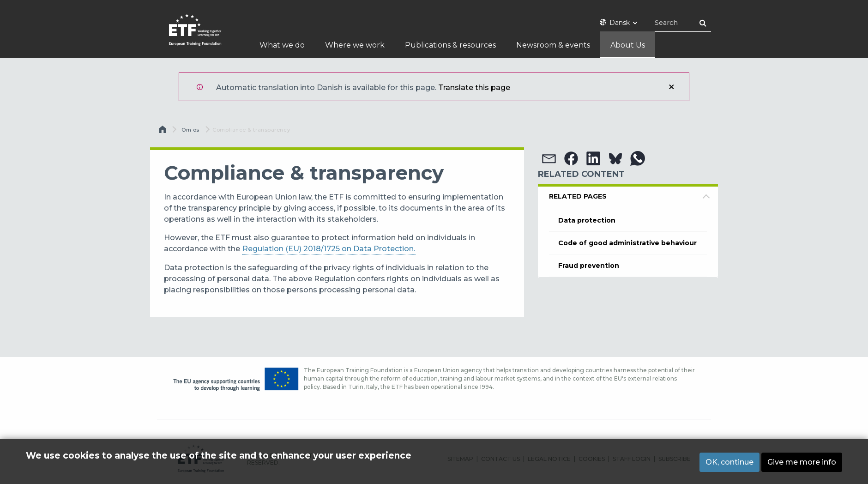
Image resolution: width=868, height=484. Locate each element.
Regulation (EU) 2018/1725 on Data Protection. (329, 249)
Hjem (163, 132)
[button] (549, 158)
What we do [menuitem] (282, 45)
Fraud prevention (589, 266)
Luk (671, 87)
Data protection (587, 220)
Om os (190, 130)
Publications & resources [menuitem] (450, 45)
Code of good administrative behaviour (627, 243)
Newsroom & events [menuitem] (553, 45)
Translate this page (474, 88)
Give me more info (802, 462)
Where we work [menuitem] (355, 45)
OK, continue (729, 462)
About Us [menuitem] (628, 45)
